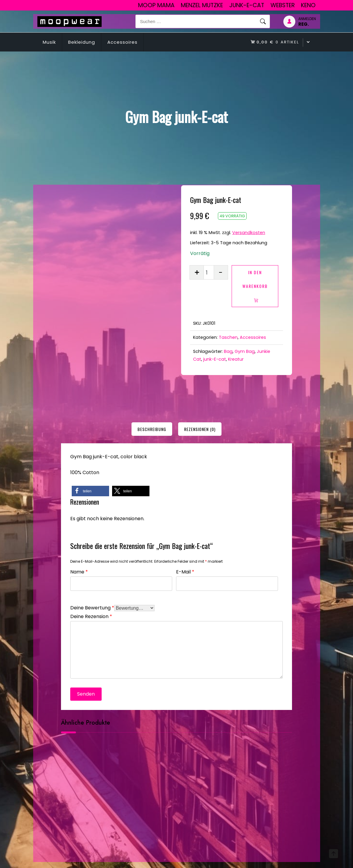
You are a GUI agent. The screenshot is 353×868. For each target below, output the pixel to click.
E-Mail (185, 571)
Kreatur (236, 359)
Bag (228, 351)
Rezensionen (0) (200, 429)
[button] (90, 491)
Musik (49, 42)
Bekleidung (82, 42)
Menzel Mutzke (202, 5)
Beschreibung (152, 429)
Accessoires (122, 42)
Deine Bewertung (92, 607)
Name (79, 571)
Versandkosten (249, 233)
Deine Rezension (91, 616)
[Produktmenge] (209, 272)
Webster (283, 5)
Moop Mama (156, 5)
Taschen (228, 337)
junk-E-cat (247, 5)
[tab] (152, 429)
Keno (308, 5)
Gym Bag (245, 351)
